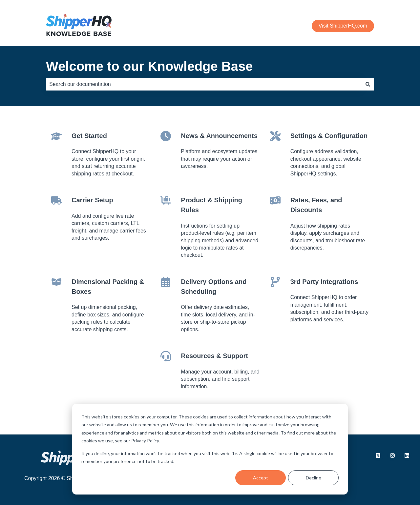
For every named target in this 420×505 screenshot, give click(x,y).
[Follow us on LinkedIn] (407, 455)
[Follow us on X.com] (378, 455)
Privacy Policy (145, 441)
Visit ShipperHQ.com (343, 26)
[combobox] (204, 84)
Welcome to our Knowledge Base (149, 66)
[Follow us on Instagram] (392, 455)
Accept (261, 478)
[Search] (368, 84)
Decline (314, 478)
